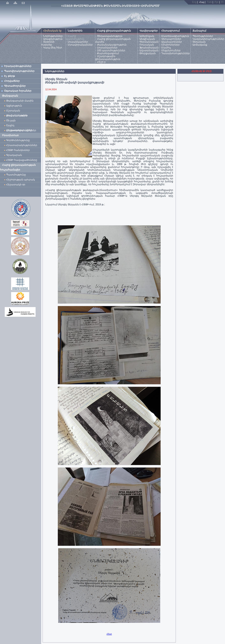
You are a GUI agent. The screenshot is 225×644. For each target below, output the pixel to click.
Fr (222, 2)
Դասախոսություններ (176, 53)
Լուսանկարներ (78, 42)
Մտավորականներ (80, 45)
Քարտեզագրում (108, 53)
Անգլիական (147, 39)
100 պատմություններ (111, 50)
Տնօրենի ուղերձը (48, 43)
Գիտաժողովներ (15, 86)
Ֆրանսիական (149, 48)
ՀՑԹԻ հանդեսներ (19, 150)
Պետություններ (203, 36)
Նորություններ (53, 36)
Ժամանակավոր (17, 116)
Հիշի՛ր (101, 62)
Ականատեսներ (172, 42)
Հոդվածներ (12, 81)
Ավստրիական (149, 50)
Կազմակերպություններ (208, 39)
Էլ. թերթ (9, 76)
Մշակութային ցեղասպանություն (108, 58)
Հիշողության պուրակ (21, 180)
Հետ (109, 634)
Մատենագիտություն (175, 36)
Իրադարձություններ (18, 66)
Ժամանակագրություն (112, 45)
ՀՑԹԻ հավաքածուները (22, 160)
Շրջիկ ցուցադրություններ (20, 126)
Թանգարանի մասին (20, 101)
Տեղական (199, 42)
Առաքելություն (53, 39)
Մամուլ (166, 48)
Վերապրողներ (171, 39)
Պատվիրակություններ (19, 71)
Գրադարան (14, 155)
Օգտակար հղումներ (18, 91)
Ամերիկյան (147, 36)
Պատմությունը (16, 175)
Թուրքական (148, 53)
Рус (217, 2)
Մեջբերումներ (171, 50)
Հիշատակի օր (16, 185)
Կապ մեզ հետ (53, 48)
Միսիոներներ (170, 45)
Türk (209, 2)
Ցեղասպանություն (110, 36)
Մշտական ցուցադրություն (17, 111)
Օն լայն (12, 120)
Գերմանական (149, 42)
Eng (194, 2)
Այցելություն (14, 106)
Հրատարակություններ (22, 145)
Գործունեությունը (18, 140)
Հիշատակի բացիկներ (22, 130)
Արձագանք (200, 45)
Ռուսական (147, 45)
